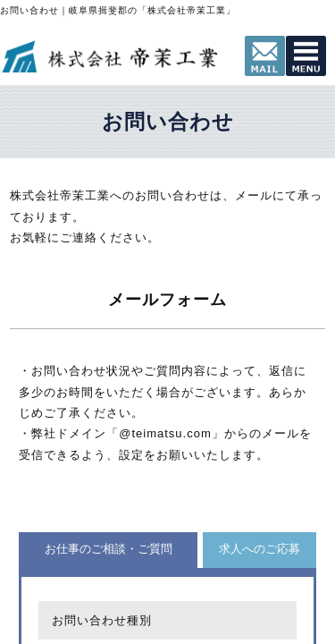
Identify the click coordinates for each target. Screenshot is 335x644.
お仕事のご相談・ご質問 (109, 549)
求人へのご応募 (260, 549)
